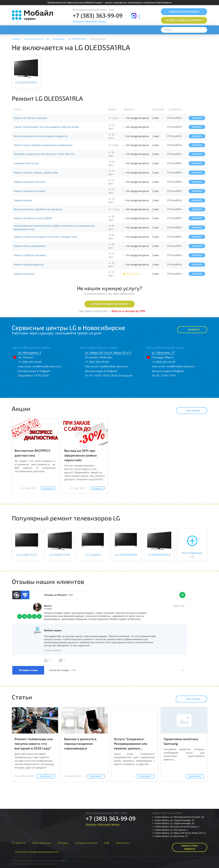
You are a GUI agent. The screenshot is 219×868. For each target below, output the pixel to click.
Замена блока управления (30, 246)
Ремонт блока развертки (29, 264)
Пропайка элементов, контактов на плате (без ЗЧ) (44, 154)
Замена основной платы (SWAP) (33, 218)
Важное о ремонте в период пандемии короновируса (80, 744)
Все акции (190, 411)
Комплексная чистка (26, 163)
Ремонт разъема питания (29, 191)
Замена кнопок (23, 200)
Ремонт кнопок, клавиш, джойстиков (36, 173)
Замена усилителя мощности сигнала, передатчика (45, 237)
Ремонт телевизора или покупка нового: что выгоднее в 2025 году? (34, 744)
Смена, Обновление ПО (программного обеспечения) (46, 127)
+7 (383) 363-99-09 (98, 16)
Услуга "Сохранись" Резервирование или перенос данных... (131, 744)
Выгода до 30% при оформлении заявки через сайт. (80, 455)
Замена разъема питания (29, 182)
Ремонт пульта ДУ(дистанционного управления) (43, 145)
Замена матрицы (24, 274)
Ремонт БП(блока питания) (30, 255)
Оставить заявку (184, 20)
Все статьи (190, 699)
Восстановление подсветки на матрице (38, 209)
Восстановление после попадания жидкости (41, 136)
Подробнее (48, 488)
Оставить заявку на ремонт (110, 304)
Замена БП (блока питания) (30, 118)
